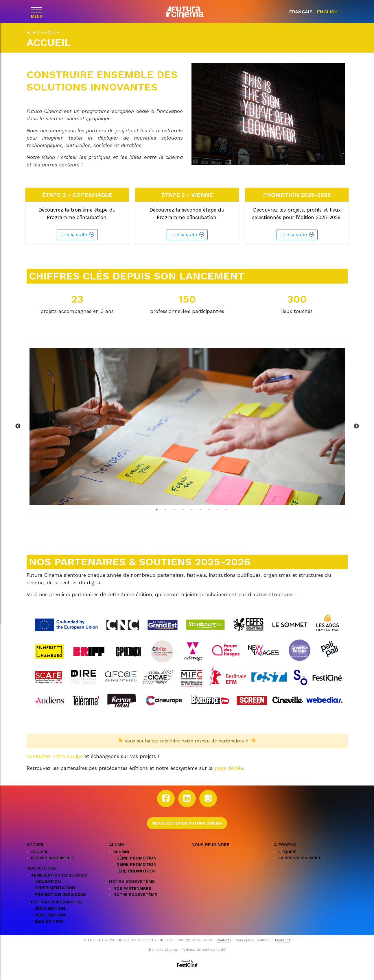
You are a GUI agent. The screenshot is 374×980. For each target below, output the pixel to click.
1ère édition (49, 929)
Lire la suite (77, 242)
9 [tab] (226, 517)
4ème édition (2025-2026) (59, 882)
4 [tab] (183, 517)
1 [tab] (157, 517)
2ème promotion (137, 872)
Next (356, 434)
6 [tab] (200, 517)
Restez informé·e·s (53, 865)
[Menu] (37, 11)
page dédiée (229, 776)
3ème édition (50, 916)
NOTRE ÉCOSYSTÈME (135, 902)
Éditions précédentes (56, 909)
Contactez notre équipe (55, 764)
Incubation (48, 889)
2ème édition (50, 922)
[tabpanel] (187, 434)
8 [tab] (218, 517)
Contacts (224, 947)
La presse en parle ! (301, 865)
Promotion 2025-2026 (60, 902)
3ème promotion (137, 865)
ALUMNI (121, 859)
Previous (18, 434)
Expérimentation (55, 895)
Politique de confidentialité (203, 957)
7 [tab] (209, 517)
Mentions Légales (163, 957)
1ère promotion (136, 878)
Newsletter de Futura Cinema (187, 830)
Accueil (40, 859)
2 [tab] (165, 517)
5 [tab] (191, 517)
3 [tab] (174, 517)
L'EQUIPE (287, 859)
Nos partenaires (132, 896)
